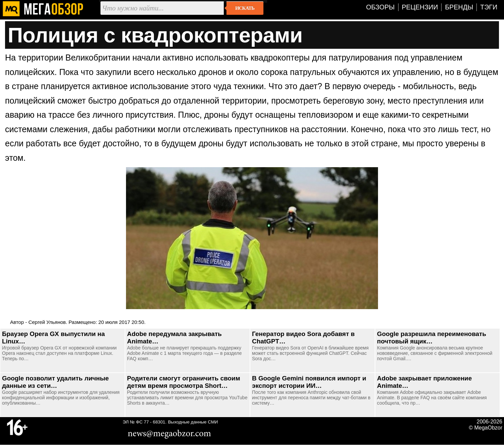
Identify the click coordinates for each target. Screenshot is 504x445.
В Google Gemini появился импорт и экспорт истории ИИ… (309, 382)
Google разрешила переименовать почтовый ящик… (432, 338)
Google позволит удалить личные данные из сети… (55, 382)
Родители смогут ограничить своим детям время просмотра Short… (184, 382)
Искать (245, 8)
